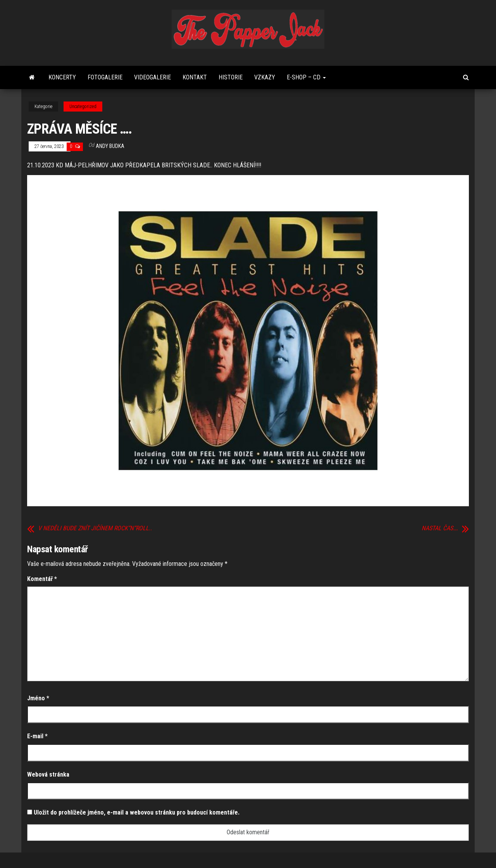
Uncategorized (83, 107)
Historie (231, 77)
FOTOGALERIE (105, 77)
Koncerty (62, 77)
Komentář (42, 579)
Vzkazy (265, 77)
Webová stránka (48, 774)
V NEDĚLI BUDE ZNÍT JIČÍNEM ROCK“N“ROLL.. (95, 528)
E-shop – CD (306, 77)
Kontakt (195, 77)
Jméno (38, 698)
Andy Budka (110, 146)
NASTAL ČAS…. (440, 528)
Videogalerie (152, 77)
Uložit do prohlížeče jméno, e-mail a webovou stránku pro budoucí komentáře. (137, 812)
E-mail (37, 736)
